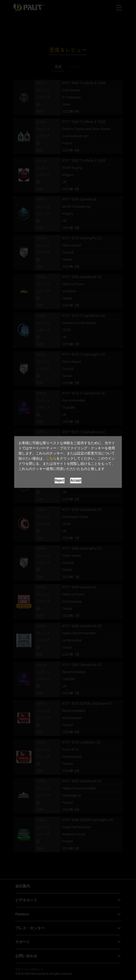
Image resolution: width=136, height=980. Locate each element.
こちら (51, 458)
